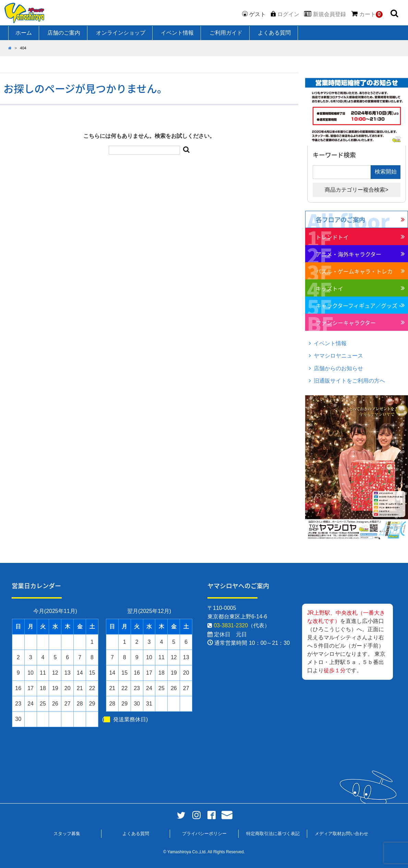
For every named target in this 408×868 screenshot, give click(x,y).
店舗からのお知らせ (338, 368)
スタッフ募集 (67, 834)
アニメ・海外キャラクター (349, 254)
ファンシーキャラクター (346, 323)
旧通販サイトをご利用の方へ (349, 381)
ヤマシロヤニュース (338, 356)
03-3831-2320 (231, 625)
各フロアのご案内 (340, 220)
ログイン (288, 14)
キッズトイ (329, 288)
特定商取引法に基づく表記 (273, 834)
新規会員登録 (329, 14)
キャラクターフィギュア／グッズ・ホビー (359, 308)
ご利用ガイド (226, 33)
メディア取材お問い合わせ (341, 834)
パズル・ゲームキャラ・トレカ (354, 271)
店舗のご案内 (64, 33)
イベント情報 (177, 33)
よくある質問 (274, 33)
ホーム (24, 33)
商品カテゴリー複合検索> (356, 190)
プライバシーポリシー (204, 834)
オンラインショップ (121, 33)
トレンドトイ (332, 237)
